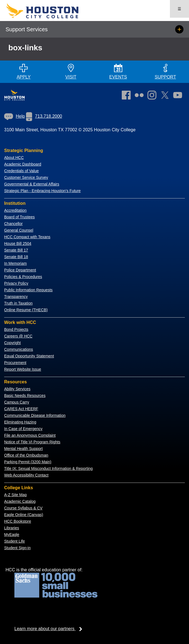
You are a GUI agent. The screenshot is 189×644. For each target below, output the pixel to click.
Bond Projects (16, 329)
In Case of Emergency (23, 429)
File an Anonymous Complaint (30, 435)
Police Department (20, 270)
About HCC (14, 158)
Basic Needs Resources (25, 396)
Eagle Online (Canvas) (24, 515)
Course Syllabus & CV (23, 508)
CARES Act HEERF (21, 409)
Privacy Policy (16, 283)
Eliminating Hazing (20, 422)
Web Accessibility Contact (26, 475)
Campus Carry (17, 402)
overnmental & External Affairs (33, 184)
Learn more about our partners (50, 629)
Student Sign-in (17, 548)
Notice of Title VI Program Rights (32, 442)
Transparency (16, 297)
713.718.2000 (44, 116)
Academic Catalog (20, 501)
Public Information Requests (28, 290)
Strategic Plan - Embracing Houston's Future (42, 191)
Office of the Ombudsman (26, 455)
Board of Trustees (20, 217)
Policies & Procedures (23, 277)
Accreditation (15, 210)
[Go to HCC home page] (50, 17)
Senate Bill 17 (16, 250)
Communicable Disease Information (35, 415)
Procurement (15, 363)
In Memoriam (15, 263)
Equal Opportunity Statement (29, 356)
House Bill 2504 (18, 244)
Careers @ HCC (18, 336)
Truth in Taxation (18, 303)
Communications (19, 349)
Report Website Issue (23, 369)
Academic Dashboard (23, 164)
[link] (153, 96)
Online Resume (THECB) (26, 310)
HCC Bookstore (18, 521)
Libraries (12, 528)
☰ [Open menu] (179, 9)
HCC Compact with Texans (27, 237)
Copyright (12, 343)
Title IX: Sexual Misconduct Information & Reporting (48, 468)
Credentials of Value (21, 171)
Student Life (15, 541)
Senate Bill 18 (16, 257)
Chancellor (13, 224)
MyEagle (12, 535)
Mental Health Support (23, 449)
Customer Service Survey (26, 177)
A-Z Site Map (15, 495)
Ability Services (17, 389)
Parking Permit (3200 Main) (28, 462)
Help (15, 116)
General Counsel (19, 230)
